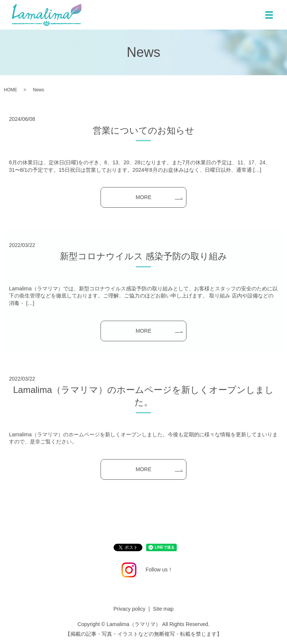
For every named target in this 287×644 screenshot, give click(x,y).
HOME (10, 90)
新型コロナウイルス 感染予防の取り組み (144, 256)
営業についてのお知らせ (143, 130)
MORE (143, 197)
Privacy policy (129, 609)
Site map (163, 609)
